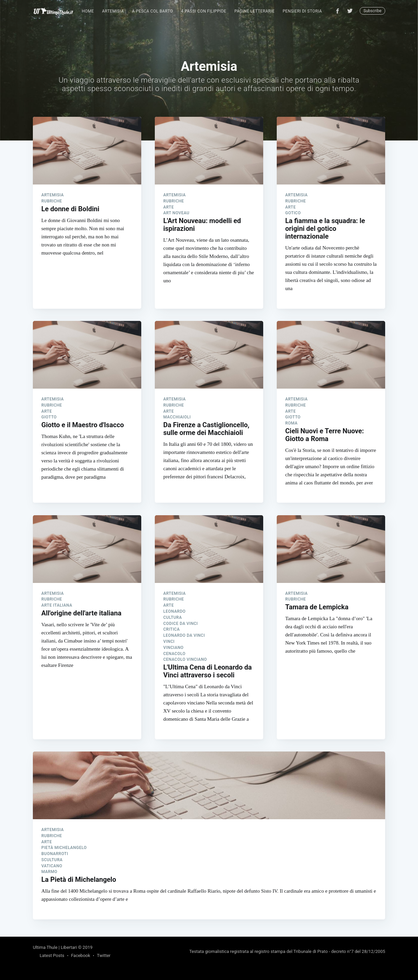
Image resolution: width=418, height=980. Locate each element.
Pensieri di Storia (302, 11)
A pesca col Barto (153, 11)
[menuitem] (88, 11)
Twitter (104, 955)
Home (88, 11)
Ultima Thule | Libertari (55, 947)
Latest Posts (52, 955)
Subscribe (372, 11)
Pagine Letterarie (254, 11)
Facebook (81, 955)
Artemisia (113, 11)
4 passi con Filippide (204, 11)
